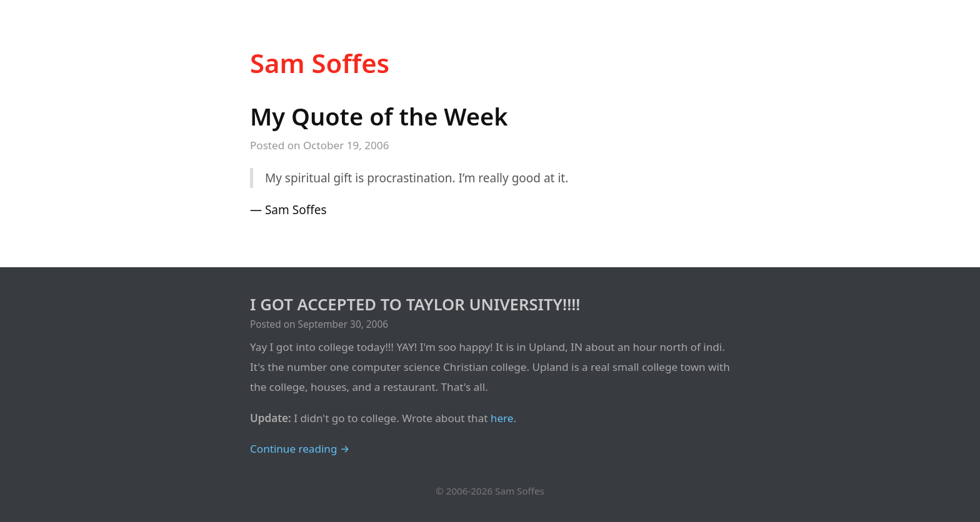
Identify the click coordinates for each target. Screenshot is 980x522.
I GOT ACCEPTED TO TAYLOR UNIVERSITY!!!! (415, 304)
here (502, 418)
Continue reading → (300, 449)
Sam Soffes (320, 63)
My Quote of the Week (379, 116)
